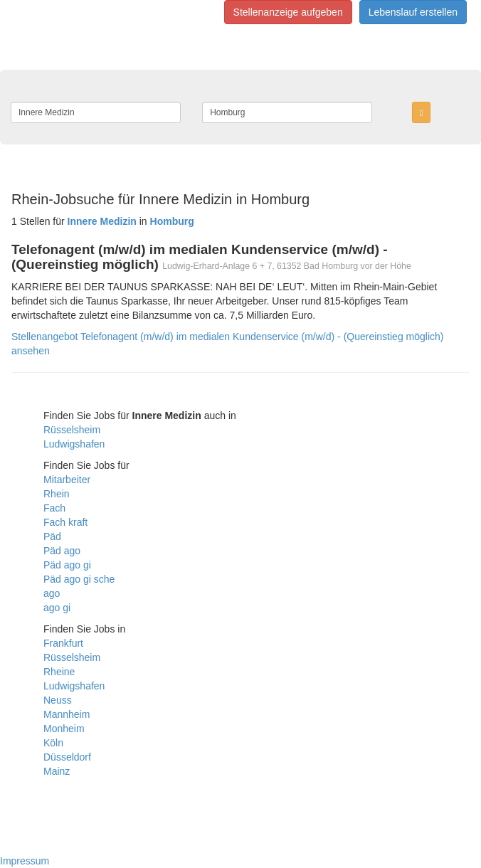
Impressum (25, 861)
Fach (54, 508)
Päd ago (62, 551)
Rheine (59, 672)
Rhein (57, 494)
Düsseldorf (67, 757)
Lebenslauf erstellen (413, 12)
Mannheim (67, 714)
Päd (52, 536)
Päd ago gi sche (79, 579)
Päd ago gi (67, 565)
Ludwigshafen (74, 444)
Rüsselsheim (72, 430)
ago (52, 593)
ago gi (57, 608)
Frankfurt (63, 643)
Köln (53, 743)
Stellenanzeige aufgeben (288, 12)
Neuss (58, 700)
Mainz (57, 771)
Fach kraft (65, 522)
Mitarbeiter (67, 480)
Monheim (64, 729)
